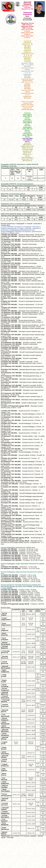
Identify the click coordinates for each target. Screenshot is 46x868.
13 (25, 46)
